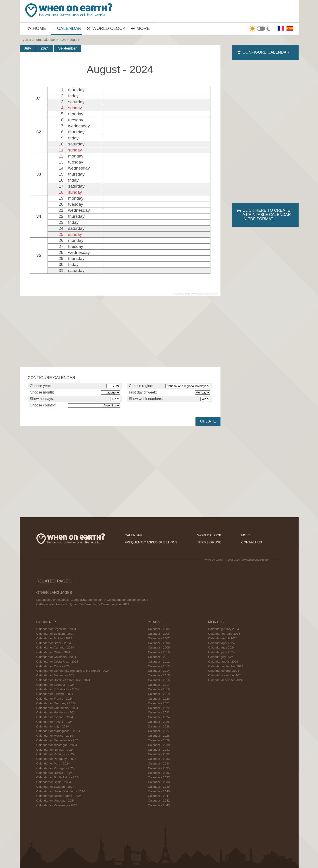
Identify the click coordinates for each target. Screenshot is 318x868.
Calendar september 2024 (226, 666)
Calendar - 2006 (159, 634)
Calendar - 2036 (159, 773)
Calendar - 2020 (159, 699)
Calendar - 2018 (159, 689)
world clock (209, 535)
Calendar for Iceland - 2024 (55, 717)
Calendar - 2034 (159, 763)
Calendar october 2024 (224, 671)
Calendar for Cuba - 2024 (53, 666)
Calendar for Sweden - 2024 (55, 787)
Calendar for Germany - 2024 (56, 703)
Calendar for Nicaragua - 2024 (57, 745)
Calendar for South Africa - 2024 (58, 777)
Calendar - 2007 (159, 638)
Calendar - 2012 (159, 662)
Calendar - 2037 (159, 777)
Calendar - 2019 (159, 694)
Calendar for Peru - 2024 (53, 763)
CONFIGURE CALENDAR (266, 52)
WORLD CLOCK (106, 28)
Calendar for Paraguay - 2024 (56, 759)
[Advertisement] (216, 11)
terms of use (209, 542)
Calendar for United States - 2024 (59, 796)
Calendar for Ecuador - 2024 (56, 685)
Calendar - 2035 (159, 768)
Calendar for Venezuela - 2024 (57, 805)
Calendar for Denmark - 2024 (56, 675)
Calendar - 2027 (159, 731)
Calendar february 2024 (224, 634)
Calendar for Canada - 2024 (55, 647)
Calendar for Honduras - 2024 (56, 712)
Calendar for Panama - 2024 (56, 754)
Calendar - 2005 (159, 629)
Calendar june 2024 (221, 652)
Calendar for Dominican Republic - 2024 (63, 680)
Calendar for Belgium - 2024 (55, 634)
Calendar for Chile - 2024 (53, 652)
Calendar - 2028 (159, 736)
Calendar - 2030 (159, 745)
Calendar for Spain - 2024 (54, 782)
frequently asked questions (151, 542)
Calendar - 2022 (159, 708)
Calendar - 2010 (159, 652)
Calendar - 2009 (159, 647)
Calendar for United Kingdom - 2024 (61, 791)
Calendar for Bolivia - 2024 (54, 638)
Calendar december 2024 (225, 680)
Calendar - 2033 (159, 759)
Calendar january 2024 (224, 629)
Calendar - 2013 (159, 666)
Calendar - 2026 (159, 726)
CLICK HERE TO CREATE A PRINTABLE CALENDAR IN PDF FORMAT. (267, 215)
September (68, 48)
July (28, 48)
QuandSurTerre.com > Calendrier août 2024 (100, 604)
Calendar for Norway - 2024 (55, 750)
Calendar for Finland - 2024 (55, 694)
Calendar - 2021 (159, 703)
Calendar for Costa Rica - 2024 (57, 662)
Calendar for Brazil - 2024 (54, 643)
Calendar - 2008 (159, 643)
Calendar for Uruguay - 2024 (56, 801)
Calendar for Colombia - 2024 (56, 657)
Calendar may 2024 (221, 647)
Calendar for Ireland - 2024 (54, 722)
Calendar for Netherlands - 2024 (58, 740)
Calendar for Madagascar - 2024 (58, 731)
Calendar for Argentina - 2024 (56, 629)
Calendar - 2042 (159, 801)
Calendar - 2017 (159, 685)
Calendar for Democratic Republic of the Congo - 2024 (73, 671)
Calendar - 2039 (159, 787)
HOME (37, 28)
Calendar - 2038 (159, 782)
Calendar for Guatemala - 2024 (57, 708)
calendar (49, 40)
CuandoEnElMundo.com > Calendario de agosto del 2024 (109, 600)
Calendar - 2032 (159, 754)
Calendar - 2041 (159, 796)
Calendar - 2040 (159, 791)
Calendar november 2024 (225, 675)
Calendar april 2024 (221, 643)
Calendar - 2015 (159, 675)
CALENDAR (67, 28)
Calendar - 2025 (159, 722)
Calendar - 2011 (159, 657)
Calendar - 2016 (159, 680)
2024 (62, 40)
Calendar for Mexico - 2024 (55, 736)
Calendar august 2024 (223, 662)
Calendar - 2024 (159, 717)
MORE (140, 28)
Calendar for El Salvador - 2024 (58, 689)
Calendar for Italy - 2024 (53, 726)
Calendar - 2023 (159, 712)
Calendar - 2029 (159, 740)
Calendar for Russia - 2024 (54, 773)
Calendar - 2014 (159, 671)
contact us (251, 542)
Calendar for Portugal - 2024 (56, 768)
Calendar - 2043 (159, 805)
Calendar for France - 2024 (55, 699)
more (246, 535)
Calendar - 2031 (159, 750)
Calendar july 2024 (221, 657)
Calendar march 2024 (223, 638)
